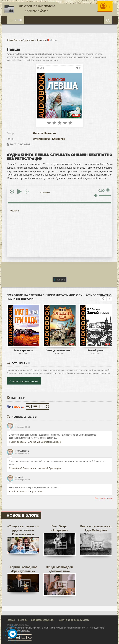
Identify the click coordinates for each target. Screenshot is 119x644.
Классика (59, 139)
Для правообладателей (43, 620)
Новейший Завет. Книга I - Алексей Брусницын (35, 468)
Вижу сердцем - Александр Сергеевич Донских (35, 442)
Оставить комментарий (24, 381)
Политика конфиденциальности (73, 620)
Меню (16, 20)
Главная (11, 620)
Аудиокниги (41, 139)
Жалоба (59, 280)
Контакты (23, 620)
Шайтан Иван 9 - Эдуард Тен (25, 491)
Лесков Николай (44, 133)
